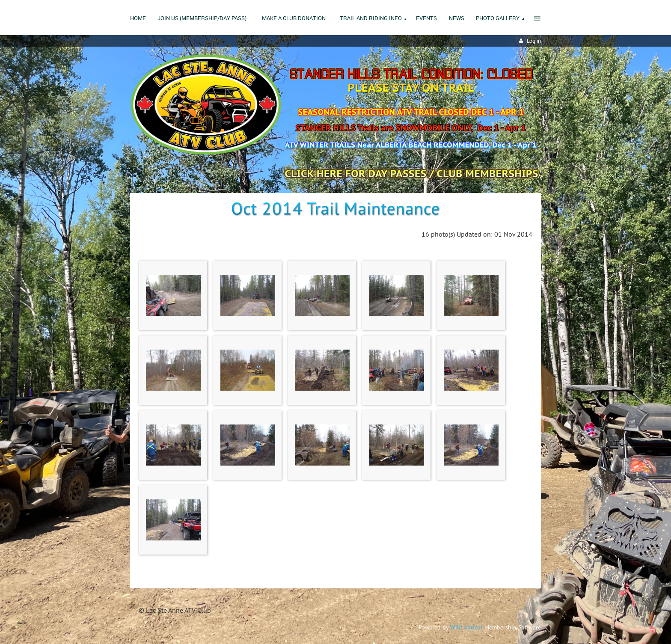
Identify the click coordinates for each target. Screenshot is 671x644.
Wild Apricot (466, 627)
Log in (534, 41)
